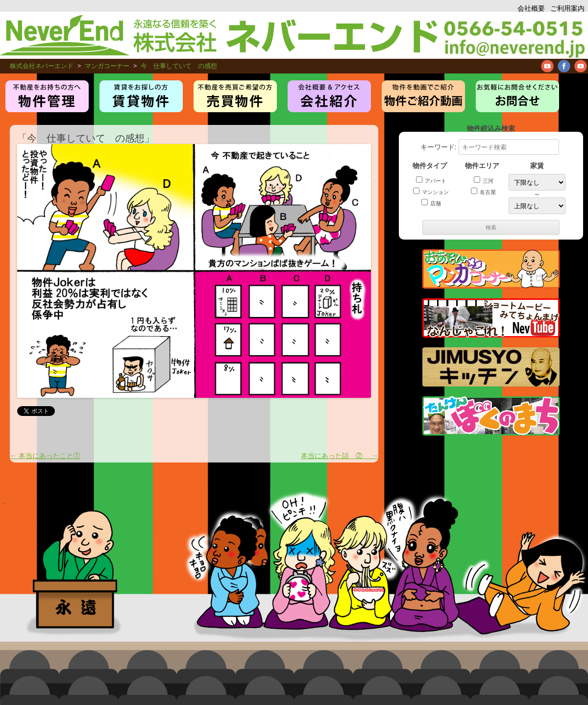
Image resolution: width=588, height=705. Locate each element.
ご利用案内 (567, 8)
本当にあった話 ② (340, 455)
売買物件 (235, 96)
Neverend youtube (547, 66)
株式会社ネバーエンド (220, 35)
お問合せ (517, 96)
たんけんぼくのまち (491, 416)
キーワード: (490, 147)
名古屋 (483, 192)
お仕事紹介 (329, 96)
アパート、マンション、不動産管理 (514, 35)
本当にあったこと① (45, 455)
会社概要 (531, 8)
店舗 (431, 203)
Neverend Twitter (581, 66)
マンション (431, 192)
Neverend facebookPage (564, 66)
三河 (484, 181)
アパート (431, 181)
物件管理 (47, 96)
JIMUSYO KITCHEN (491, 367)
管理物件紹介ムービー (423, 96)
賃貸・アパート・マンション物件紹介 (141, 96)
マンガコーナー (491, 269)
